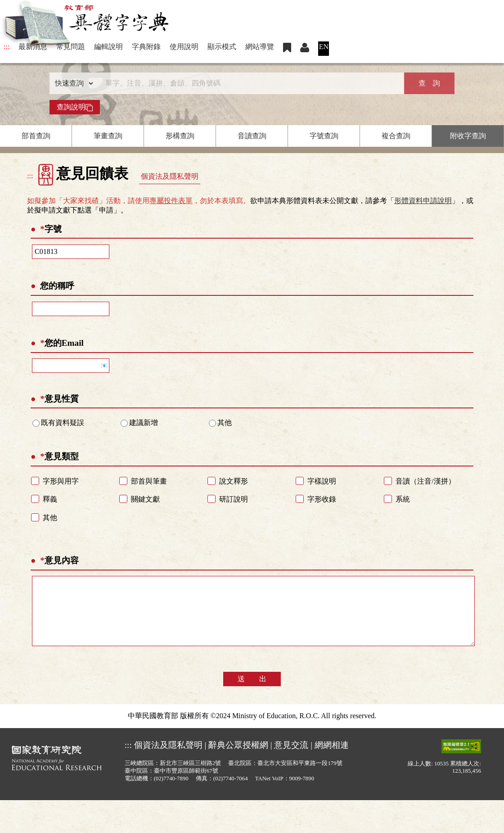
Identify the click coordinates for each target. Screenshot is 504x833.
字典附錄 (146, 47)
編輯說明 (108, 47)
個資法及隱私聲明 (170, 176)
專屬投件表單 (171, 201)
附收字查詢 (468, 136)
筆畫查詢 (108, 136)
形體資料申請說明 (423, 201)
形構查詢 (180, 136)
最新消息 (33, 47)
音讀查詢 (252, 136)
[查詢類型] (72, 83)
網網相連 (332, 758)
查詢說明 (75, 107)
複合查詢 (396, 136)
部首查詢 (36, 136)
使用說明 (184, 47)
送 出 (252, 692)
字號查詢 (324, 136)
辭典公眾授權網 (238, 758)
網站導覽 (260, 47)
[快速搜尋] (249, 83)
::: (7, 47)
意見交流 (291, 758)
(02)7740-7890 (171, 792)
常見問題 (71, 47)
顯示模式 (222, 47)
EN (324, 47)
